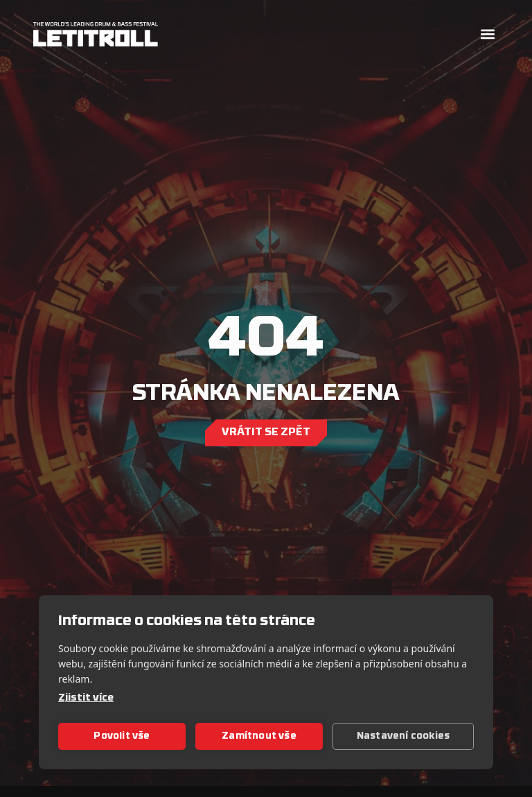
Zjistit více (86, 698)
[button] (487, 34)
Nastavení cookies (403, 736)
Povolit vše (122, 736)
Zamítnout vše (259, 736)
